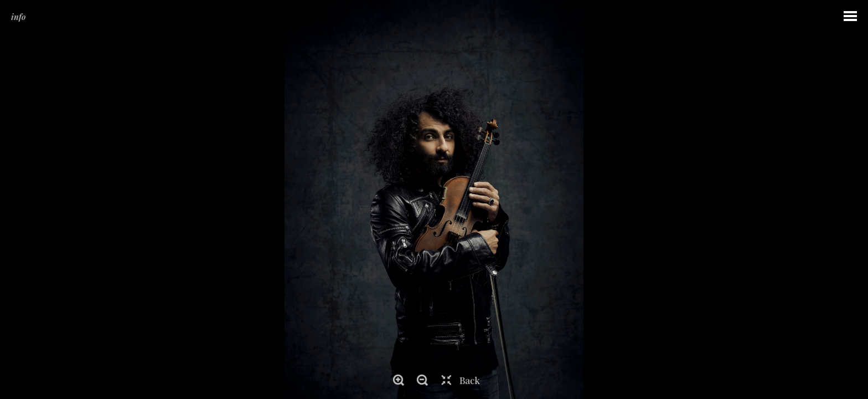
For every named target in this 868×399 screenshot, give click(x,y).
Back (470, 380)
